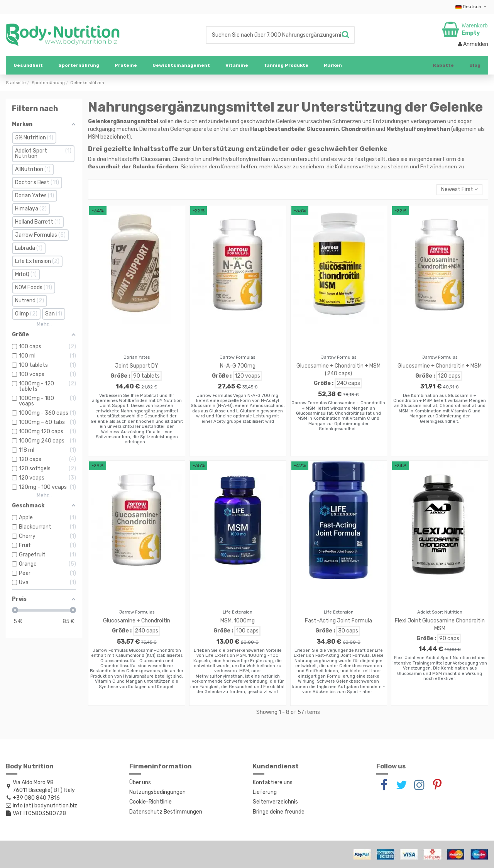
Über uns (140, 782)
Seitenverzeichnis (275, 802)
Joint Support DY (137, 366)
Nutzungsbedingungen (157, 792)
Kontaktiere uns (273, 782)
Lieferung (265, 792)
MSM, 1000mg (238, 621)
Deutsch (472, 7)
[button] (79, 65)
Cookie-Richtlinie (151, 802)
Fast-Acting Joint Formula (338, 621)
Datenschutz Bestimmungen (166, 812)
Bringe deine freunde (279, 812)
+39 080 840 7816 (36, 798)
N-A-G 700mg (238, 366)
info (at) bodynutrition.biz (45, 806)
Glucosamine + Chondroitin (137, 621)
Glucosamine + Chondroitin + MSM (440, 366)
